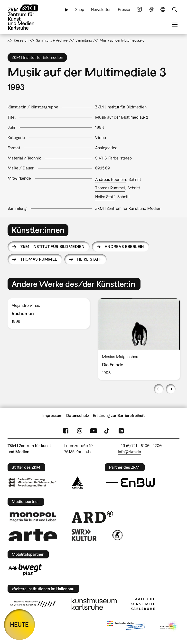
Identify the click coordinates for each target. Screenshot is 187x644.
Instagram (80, 431)
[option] (49, 313)
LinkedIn (121, 431)
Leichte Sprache (139, 10)
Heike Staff (105, 197)
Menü (175, 25)
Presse (124, 9)
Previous (159, 389)
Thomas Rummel (110, 188)
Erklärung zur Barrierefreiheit (119, 415)
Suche (175, 10)
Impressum (52, 415)
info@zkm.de (129, 452)
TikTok (107, 431)
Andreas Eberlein (111, 179)
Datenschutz (78, 415)
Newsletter (101, 9)
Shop (80, 9)
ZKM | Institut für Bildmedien (52, 247)
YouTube (93, 431)
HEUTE (19, 624)
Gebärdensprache (151, 10)
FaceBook (66, 431)
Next (171, 389)
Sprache (163, 10)
